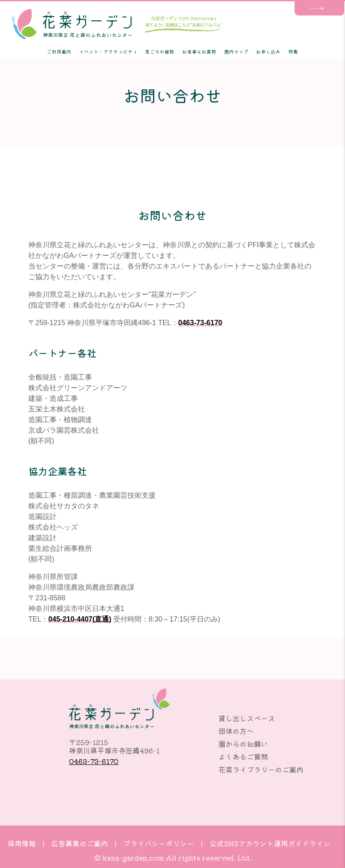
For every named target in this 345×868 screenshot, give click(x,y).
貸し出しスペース (247, 718)
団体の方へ (236, 731)
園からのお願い (243, 744)
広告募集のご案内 (80, 843)
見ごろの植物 (160, 52)
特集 (293, 52)
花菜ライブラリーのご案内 (261, 769)
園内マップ (236, 52)
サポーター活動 (316, 8)
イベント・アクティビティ (108, 52)
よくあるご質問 (243, 757)
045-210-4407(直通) (80, 619)
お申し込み (268, 52)
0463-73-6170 (200, 323)
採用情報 (22, 843)
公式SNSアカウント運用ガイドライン (270, 843)
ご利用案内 (59, 52)
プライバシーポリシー (159, 843)
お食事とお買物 (199, 52)
